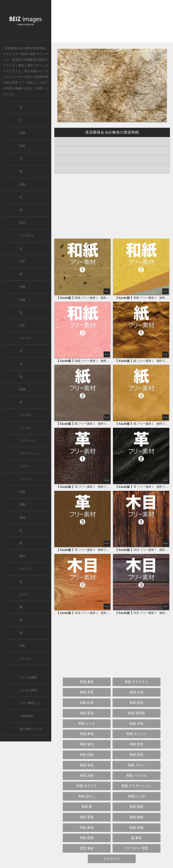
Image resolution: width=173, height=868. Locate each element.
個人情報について (31, 729)
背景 (22, 492)
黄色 (22, 556)
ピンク (24, 595)
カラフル (25, 415)
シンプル (25, 428)
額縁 (22, 389)
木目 (22, 261)
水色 (22, 646)
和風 (22, 133)
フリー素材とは (30, 703)
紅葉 (22, 184)
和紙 (42, 60)
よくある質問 (28, 690)
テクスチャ (27, 236)
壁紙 (22, 505)
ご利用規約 (27, 716)
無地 (22, 518)
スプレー (25, 466)
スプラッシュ (28, 441)
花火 (22, 223)
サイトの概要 (28, 677)
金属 (22, 300)
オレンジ (25, 569)
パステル (25, 659)
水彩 (22, 325)
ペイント (25, 479)
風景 (22, 146)
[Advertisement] (112, 25)
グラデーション (30, 453)
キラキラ (25, 338)
